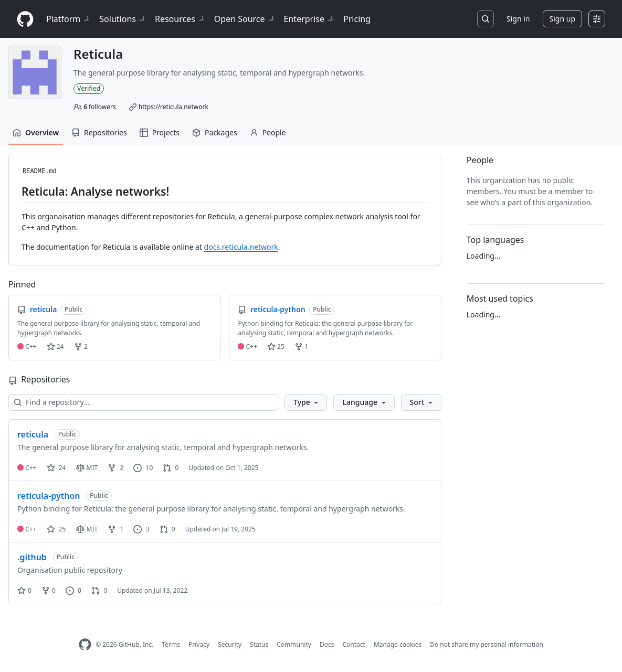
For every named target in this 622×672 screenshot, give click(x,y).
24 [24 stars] (56, 468)
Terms (171, 644)
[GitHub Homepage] (85, 644)
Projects (160, 132)
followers (100, 107)
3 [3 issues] (141, 529)
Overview (36, 132)
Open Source (245, 19)
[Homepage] (25, 19)
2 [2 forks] (115, 468)
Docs (327, 644)
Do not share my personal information (487, 644)
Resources (180, 19)
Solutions (123, 19)
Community (294, 644)
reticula (33, 434)
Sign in (518, 19)
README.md (40, 172)
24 (55, 346)
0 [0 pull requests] (171, 468)
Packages (215, 132)
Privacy (199, 644)
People (268, 132)
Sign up (562, 19)
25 (276, 346)
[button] (306, 402)
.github (32, 557)
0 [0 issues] (73, 590)
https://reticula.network (173, 107)
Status (259, 644)
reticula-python (49, 496)
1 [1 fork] (115, 529)
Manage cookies (398, 644)
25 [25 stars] (56, 529)
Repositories (99, 132)
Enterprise (309, 19)
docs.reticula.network (241, 247)
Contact (354, 644)
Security (230, 644)
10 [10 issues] (143, 468)
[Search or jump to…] (486, 19)
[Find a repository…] (143, 402)
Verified (89, 88)
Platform (68, 19)
